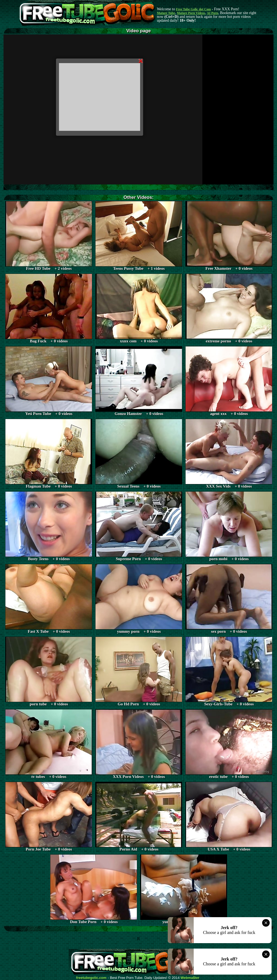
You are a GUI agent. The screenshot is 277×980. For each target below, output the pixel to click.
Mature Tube (166, 13)
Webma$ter (190, 978)
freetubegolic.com (91, 978)
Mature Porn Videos (191, 13)
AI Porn (213, 13)
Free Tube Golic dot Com (193, 9)
